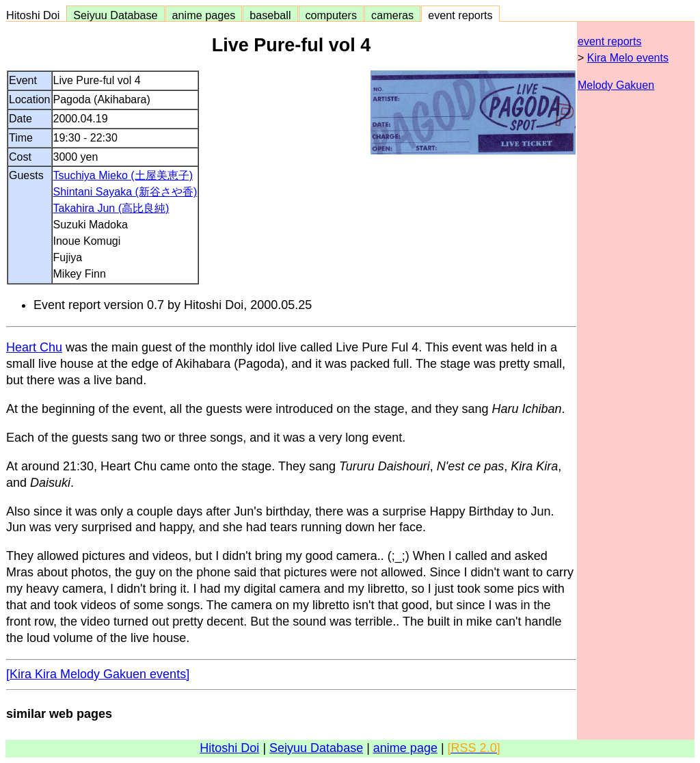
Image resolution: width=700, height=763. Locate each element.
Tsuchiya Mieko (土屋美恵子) (123, 175)
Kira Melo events (628, 58)
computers (332, 15)
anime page (405, 748)
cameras (392, 15)
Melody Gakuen (616, 85)
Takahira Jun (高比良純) (111, 208)
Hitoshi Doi (36, 15)
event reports (460, 15)
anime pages (204, 15)
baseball (270, 15)
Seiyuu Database (115, 15)
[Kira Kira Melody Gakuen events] (98, 674)
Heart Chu (34, 347)
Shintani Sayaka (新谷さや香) (125, 192)
